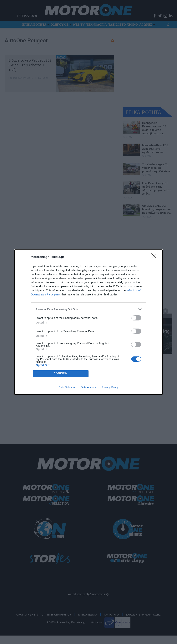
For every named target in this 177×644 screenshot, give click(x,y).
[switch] (136, 318)
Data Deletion (67, 387)
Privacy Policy (110, 387)
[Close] (155, 257)
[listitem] (88, 309)
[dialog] (88, 322)
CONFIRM (61, 373)
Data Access (88, 387)
